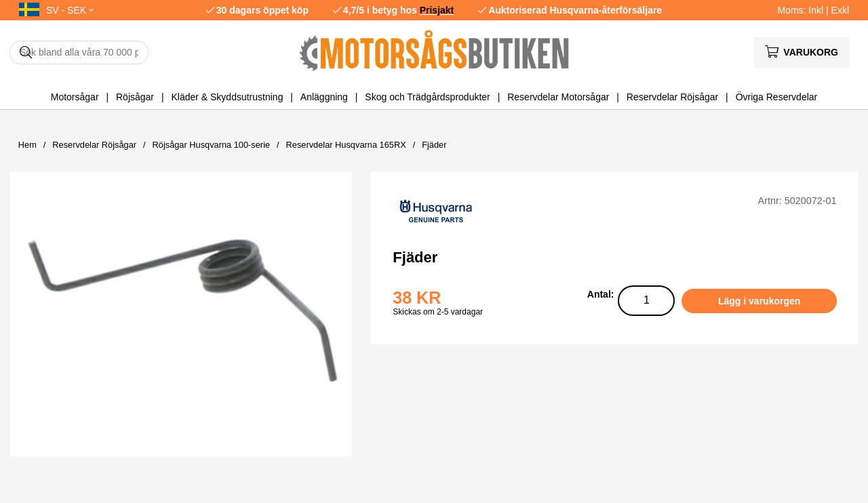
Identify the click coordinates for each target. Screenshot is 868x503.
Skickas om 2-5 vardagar (438, 312)
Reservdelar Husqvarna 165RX (346, 145)
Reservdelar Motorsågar (558, 97)
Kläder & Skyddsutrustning (227, 97)
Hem (27, 145)
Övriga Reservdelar (777, 97)
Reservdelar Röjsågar (672, 97)
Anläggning (324, 97)
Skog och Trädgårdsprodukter (427, 97)
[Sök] (79, 53)
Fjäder (434, 145)
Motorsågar (75, 97)
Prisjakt (437, 10)
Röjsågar (135, 97)
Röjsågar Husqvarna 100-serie (212, 145)
